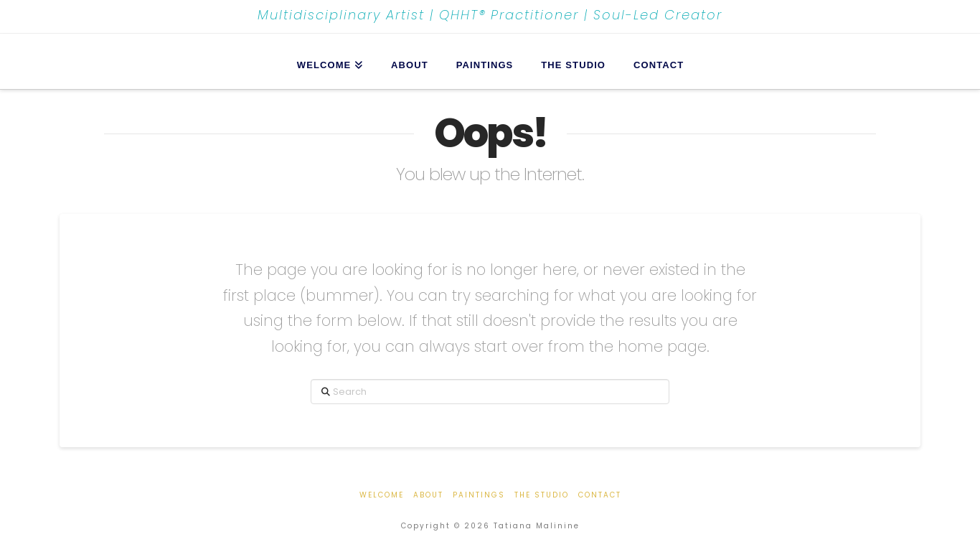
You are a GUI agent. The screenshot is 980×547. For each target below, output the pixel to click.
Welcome (382, 495)
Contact (600, 495)
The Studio (542, 495)
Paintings (479, 495)
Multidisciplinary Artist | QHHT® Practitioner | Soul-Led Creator (490, 15)
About (428, 495)
